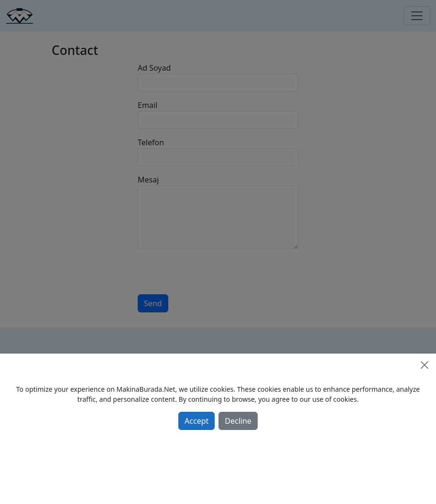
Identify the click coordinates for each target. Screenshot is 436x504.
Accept (196, 421)
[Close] (425, 365)
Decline (238, 421)
